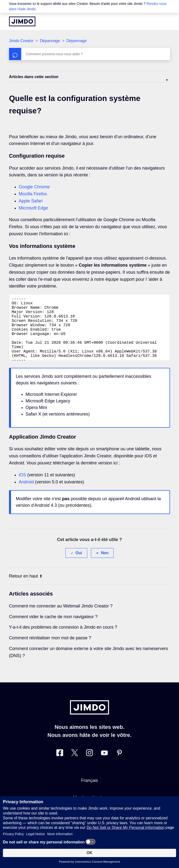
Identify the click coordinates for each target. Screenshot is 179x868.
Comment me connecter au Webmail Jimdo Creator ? (61, 620)
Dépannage (50, 41)
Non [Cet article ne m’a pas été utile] (105, 566)
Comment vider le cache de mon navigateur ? (53, 630)
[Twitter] (75, 767)
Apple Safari (31, 201)
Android (26, 496)
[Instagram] (89, 767)
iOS (22, 488)
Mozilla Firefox (33, 194)
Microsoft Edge (33, 208)
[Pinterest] (119, 767)
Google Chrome (34, 187)
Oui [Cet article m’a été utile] (79, 566)
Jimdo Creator (21, 41)
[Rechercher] (90, 54)
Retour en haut (26, 590)
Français (89, 794)
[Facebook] (60, 767)
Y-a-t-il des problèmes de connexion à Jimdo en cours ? (63, 641)
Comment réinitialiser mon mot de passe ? (50, 651)
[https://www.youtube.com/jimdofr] (104, 767)
